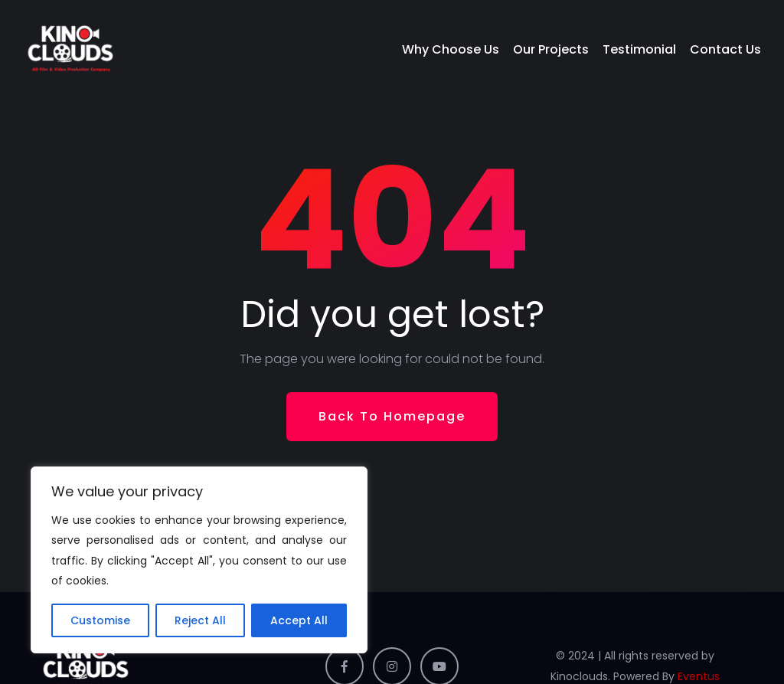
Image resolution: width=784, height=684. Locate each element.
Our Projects (551, 49)
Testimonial (639, 49)
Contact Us (725, 49)
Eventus (699, 676)
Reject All (200, 620)
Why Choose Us (451, 49)
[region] (199, 560)
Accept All (299, 620)
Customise (100, 620)
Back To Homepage (392, 416)
